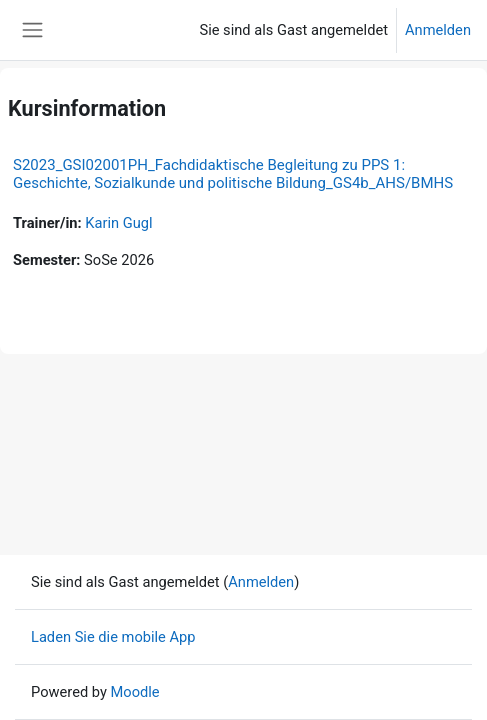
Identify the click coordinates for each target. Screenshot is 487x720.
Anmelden (438, 30)
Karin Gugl (118, 223)
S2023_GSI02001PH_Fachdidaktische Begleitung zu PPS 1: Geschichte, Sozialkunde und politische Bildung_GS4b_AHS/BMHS (233, 174)
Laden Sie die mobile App (113, 637)
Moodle (135, 692)
